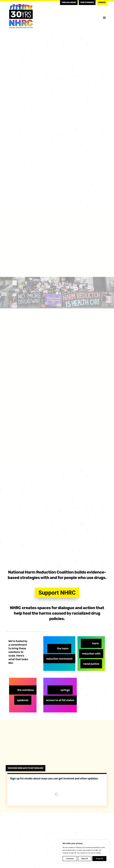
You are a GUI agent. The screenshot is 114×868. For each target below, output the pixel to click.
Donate (102, 2)
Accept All (99, 859)
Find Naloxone (69, 2)
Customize (70, 859)
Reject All (85, 859)
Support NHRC (57, 593)
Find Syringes (87, 2)
